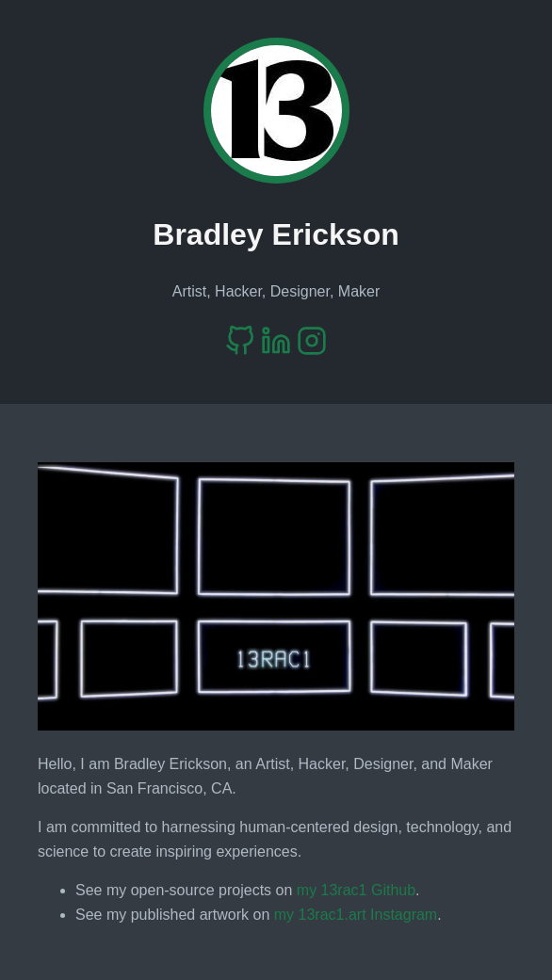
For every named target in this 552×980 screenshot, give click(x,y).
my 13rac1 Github (356, 890)
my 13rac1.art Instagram (356, 915)
